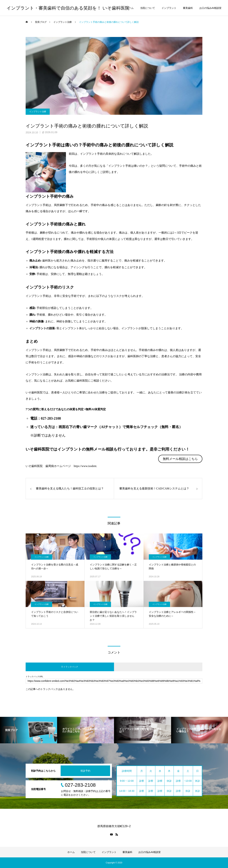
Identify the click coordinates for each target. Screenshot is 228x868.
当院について (148, 8)
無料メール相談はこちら (180, 459)
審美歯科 (188, 8)
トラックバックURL (34, 677)
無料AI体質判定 (96, 409)
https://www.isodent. (85, 466)
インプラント (169, 8)
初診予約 (85, 771)
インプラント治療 (38, 112)
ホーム (130, 8)
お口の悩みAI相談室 (210, 8)
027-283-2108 (51, 418)
